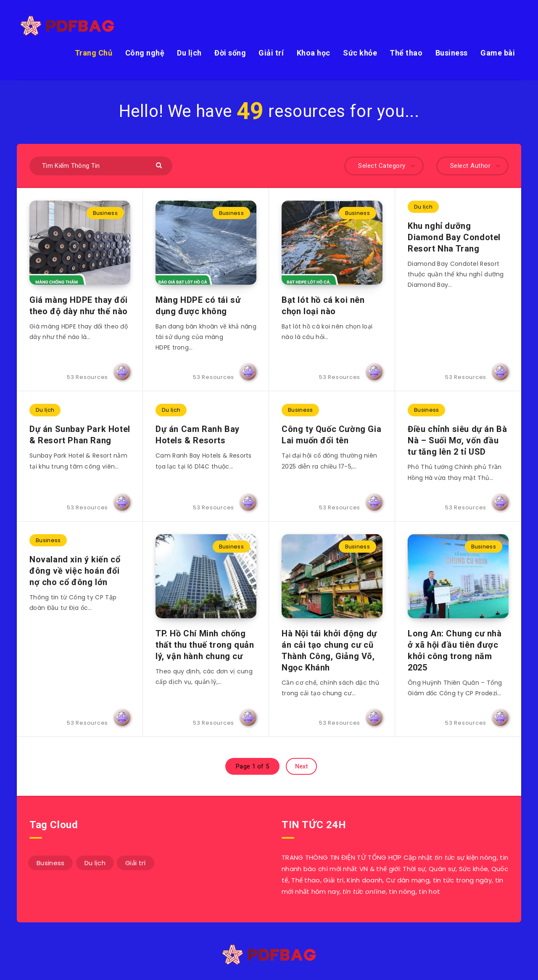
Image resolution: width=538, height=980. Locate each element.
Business (452, 53)
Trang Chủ (94, 53)
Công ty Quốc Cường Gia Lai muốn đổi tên (331, 435)
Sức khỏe (360, 53)
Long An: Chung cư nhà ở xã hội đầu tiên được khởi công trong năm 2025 (455, 650)
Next (301, 766)
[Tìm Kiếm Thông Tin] (101, 166)
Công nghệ (145, 53)
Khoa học (314, 53)
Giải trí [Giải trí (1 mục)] (135, 863)
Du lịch (189, 53)
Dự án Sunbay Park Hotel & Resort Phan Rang (80, 435)
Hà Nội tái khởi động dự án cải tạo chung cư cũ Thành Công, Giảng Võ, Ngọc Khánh (329, 650)
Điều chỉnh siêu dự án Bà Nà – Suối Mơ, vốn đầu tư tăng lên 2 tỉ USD (457, 440)
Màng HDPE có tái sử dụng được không (198, 306)
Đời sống (230, 53)
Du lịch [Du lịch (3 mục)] (95, 863)
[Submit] (160, 165)
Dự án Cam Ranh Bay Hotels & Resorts (198, 435)
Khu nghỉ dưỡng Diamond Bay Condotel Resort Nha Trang (454, 237)
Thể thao (406, 53)
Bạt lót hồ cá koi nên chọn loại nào (323, 306)
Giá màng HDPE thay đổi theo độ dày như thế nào (79, 306)
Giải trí (271, 53)
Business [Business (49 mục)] (50, 863)
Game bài (498, 53)
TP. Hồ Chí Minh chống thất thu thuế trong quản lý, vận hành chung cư (205, 645)
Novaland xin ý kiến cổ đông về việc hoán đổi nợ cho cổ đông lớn (75, 571)
